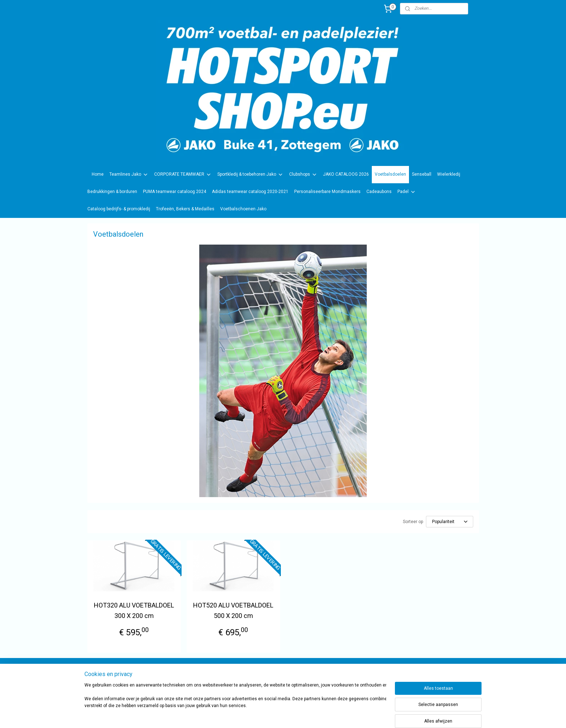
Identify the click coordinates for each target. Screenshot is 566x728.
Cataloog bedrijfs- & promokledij (119, 209)
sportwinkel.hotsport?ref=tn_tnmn (276, 676)
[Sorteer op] (450, 522)
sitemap (301, 715)
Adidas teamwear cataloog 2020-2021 (250, 192)
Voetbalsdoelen (390, 174)
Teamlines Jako (129, 175)
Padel (407, 192)
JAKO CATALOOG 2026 (346, 174)
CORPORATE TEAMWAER (183, 175)
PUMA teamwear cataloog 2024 (175, 192)
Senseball (422, 174)
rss (315, 715)
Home (98, 174)
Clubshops (303, 175)
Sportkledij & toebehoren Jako (250, 175)
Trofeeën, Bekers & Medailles (185, 209)
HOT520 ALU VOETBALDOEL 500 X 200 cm (233, 610)
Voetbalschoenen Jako (243, 209)
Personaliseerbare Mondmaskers (327, 192)
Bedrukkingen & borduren (112, 192)
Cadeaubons (379, 192)
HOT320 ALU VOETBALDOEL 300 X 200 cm (134, 610)
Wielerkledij (449, 174)
